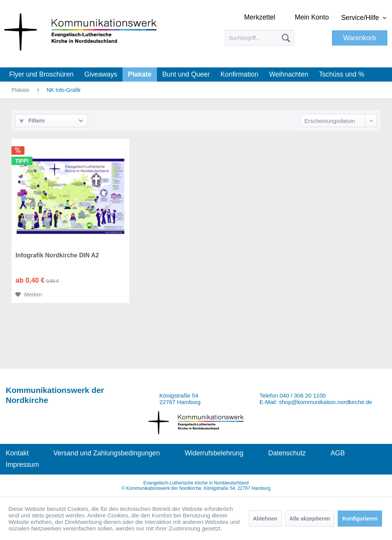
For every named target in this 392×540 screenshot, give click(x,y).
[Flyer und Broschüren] (41, 74)
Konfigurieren (360, 519)
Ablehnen (265, 519)
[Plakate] (140, 74)
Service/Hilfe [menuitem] (361, 18)
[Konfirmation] (239, 74)
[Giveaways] (101, 74)
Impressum (22, 465)
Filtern (32, 121)
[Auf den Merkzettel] (29, 295)
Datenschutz (287, 453)
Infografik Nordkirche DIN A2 (57, 255)
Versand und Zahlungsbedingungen (107, 453)
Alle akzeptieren (310, 519)
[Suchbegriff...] (260, 38)
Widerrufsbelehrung (214, 453)
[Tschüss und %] (341, 74)
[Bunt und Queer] (186, 74)
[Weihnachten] (289, 74)
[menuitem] (260, 38)
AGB (338, 453)
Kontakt (17, 453)
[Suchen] (286, 38)
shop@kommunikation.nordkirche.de (326, 402)
